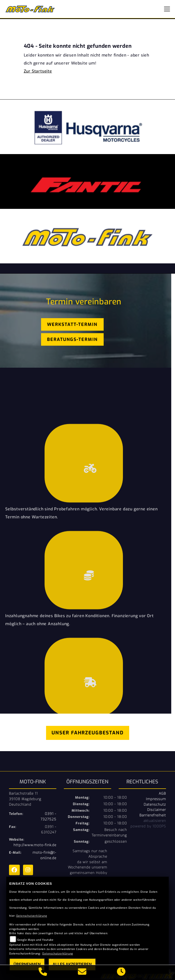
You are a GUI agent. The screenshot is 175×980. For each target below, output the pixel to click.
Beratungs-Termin (72, 339)
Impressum (156, 799)
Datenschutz (155, 804)
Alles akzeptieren (72, 964)
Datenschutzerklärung (32, 916)
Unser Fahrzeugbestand (88, 733)
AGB (162, 793)
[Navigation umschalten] (167, 9)
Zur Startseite (38, 71)
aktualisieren (155, 821)
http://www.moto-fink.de (35, 845)
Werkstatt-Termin (72, 324)
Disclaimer (157, 810)
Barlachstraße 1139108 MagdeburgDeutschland (25, 799)
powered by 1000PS (148, 826)
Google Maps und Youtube (35, 940)
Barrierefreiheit (153, 815)
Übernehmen (27, 964)
